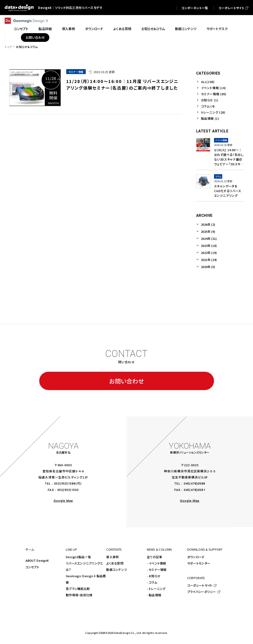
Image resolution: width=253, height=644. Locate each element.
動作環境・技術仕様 (79, 595)
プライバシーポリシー (202, 592)
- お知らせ (154, 576)
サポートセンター (199, 563)
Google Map (63, 501)
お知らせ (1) (210, 100)
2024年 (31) (209, 239)
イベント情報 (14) (214, 88)
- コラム (152, 582)
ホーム (30, 549)
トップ (8, 47)
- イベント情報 (156, 563)
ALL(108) (208, 82)
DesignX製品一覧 (78, 557)
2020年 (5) (208, 267)
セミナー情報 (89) (214, 94)
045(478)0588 (194, 484)
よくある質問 (115, 563)
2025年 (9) (208, 231)
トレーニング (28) (213, 112)
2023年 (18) (209, 246)
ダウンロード (196, 557)
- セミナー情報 (157, 570)
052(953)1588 (65, 484)
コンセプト (32, 567)
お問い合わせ (126, 381)
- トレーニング (156, 589)
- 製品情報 (154, 595)
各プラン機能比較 (78, 589)
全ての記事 (154, 557)
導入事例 (112, 557)
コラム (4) (208, 106)
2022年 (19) (209, 253)
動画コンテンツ (117, 570)
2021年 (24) (209, 260)
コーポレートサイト (200, 585)
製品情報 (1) (210, 118)
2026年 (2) (208, 224)
